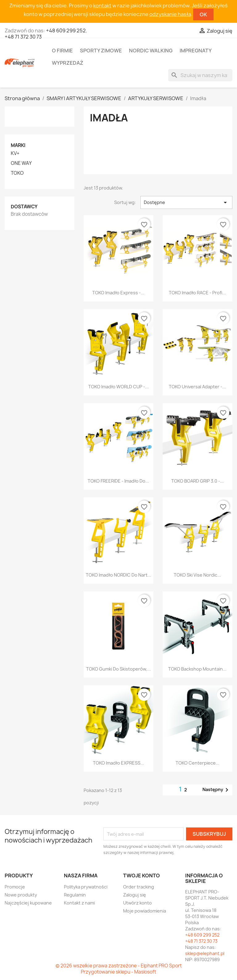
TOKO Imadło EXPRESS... (118, 763)
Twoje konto (141, 876)
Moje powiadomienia (145, 911)
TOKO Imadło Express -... (118, 293)
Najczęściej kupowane (28, 903)
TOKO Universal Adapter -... (197, 387)
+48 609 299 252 (66, 31)
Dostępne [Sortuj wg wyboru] (186, 202)
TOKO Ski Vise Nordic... (197, 575)
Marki (18, 145)
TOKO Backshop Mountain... (197, 669)
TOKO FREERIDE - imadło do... (118, 481)
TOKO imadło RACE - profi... (197, 293)
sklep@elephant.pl (205, 953)
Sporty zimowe (101, 51)
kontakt (102, 6)
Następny (216, 790)
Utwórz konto (137, 903)
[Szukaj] (200, 75)
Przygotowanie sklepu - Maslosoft (118, 972)
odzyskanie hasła (170, 14)
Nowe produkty (21, 895)
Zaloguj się (135, 895)
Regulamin (75, 895)
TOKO (17, 173)
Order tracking (139, 887)
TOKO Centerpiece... (197, 763)
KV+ (15, 153)
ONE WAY (21, 163)
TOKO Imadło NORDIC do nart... (118, 575)
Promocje (15, 887)
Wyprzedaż (68, 63)
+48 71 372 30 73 (23, 37)
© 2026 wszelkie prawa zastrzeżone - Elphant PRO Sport (119, 966)
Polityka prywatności (86, 887)
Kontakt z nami (79, 903)
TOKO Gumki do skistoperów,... (118, 669)
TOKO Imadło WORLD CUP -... (118, 387)
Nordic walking (151, 51)
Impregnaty (196, 51)
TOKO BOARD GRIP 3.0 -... (197, 481)
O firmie (62, 51)
